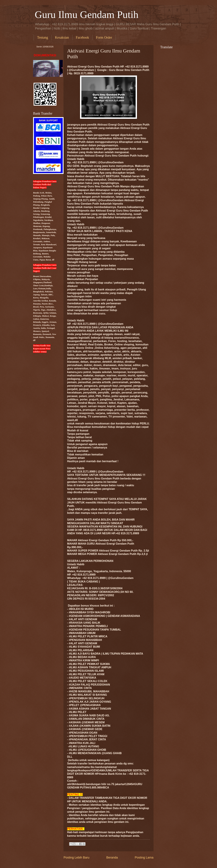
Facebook (82, 37)
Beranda (112, 858)
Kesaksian (62, 37)
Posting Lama (144, 858)
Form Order (104, 37)
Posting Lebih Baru (76, 858)
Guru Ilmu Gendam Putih (87, 15)
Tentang (43, 37)
